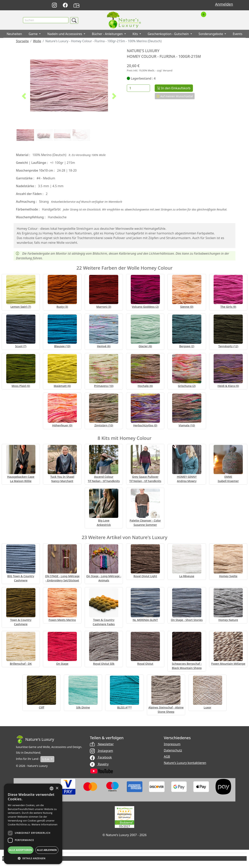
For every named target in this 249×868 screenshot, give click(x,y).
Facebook (101, 758)
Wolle (37, 41)
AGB (167, 757)
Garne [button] (33, 34)
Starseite (22, 41)
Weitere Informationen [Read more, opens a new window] (45, 825)
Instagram (101, 751)
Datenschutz (173, 751)
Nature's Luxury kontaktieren (185, 763)
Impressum (172, 744)
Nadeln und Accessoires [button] (65, 34)
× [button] (57, 788)
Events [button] (237, 34)
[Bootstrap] (35, 740)
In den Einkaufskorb (174, 88)
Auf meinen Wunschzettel (175, 96)
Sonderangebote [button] (211, 34)
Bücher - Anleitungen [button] (108, 34)
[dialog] (33, 824)
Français (172, 5)
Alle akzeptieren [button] (21, 850)
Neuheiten (14, 34)
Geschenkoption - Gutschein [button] (169, 34)
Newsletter (102, 744)
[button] (24, 96)
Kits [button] (136, 34)
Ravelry (99, 764)
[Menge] (138, 88)
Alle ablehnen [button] (47, 850)
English (164, 5)
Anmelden (224, 4)
